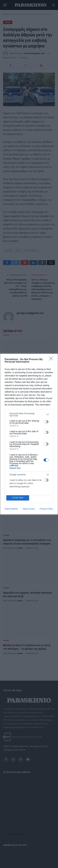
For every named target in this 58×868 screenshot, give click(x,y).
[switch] (46, 422)
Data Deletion (12, 509)
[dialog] (29, 434)
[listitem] (29, 414)
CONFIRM (18, 498)
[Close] (52, 360)
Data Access (29, 509)
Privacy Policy (46, 509)
